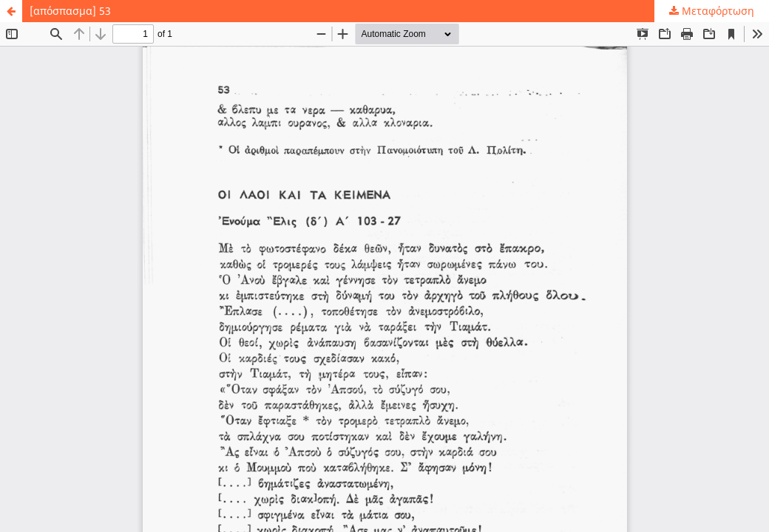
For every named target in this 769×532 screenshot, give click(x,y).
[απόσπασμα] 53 (70, 11)
